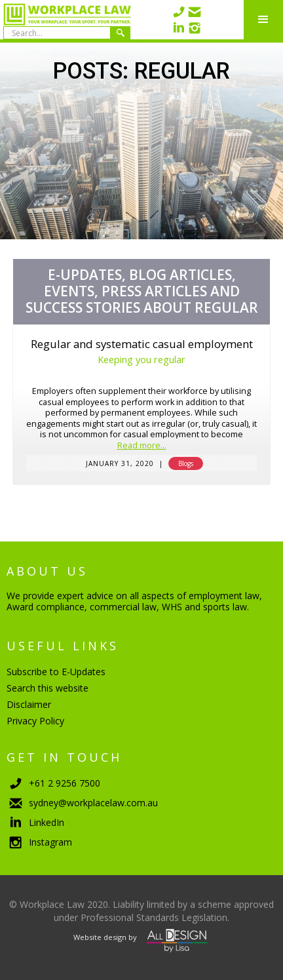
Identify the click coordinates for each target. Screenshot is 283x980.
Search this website (47, 688)
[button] (263, 20)
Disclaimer (29, 704)
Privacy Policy (35, 721)
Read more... (142, 446)
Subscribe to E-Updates (56, 672)
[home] (66, 20)
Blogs (186, 463)
